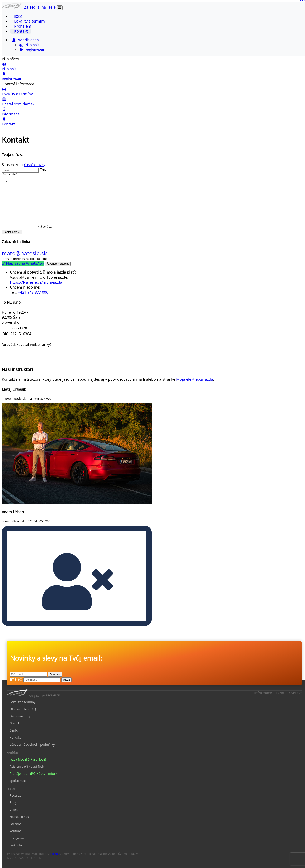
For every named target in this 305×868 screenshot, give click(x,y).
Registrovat (32, 50)
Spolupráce (18, 781)
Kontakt (21, 31)
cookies (55, 854)
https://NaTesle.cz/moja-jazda (36, 282)
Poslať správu (12, 232)
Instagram (17, 838)
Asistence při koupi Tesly (27, 766)
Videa (14, 810)
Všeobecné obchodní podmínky (32, 744)
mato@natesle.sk (24, 253)
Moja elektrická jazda (195, 379)
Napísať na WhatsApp (23, 263)
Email (45, 170)
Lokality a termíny (30, 21)
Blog (280, 693)
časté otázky (35, 165)
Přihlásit (29, 45)
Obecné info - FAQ (23, 709)
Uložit (66, 680)
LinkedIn (16, 845)
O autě (14, 723)
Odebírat (55, 674)
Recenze (15, 795)
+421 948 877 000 (33, 292)
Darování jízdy (20, 716)
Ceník (14, 730)
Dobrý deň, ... (23, 200)
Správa (51, 226)
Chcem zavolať (58, 264)
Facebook (16, 824)
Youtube (16, 831)
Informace (263, 693)
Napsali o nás (19, 817)
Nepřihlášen (25, 40)
